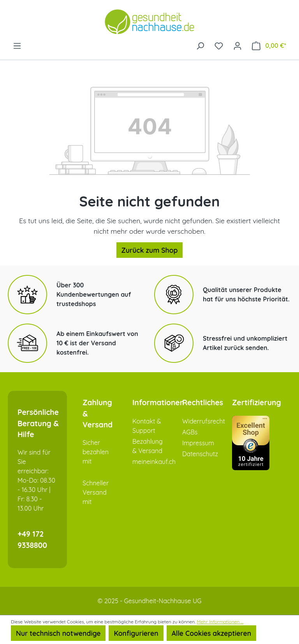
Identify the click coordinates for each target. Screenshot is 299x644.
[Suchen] (200, 45)
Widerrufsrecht (204, 421)
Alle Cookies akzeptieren (211, 633)
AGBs (190, 432)
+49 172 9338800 (32, 540)
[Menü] (17, 45)
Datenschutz (200, 454)
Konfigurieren (136, 633)
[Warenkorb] (269, 45)
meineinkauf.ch (154, 462)
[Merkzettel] (219, 45)
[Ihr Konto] (237, 45)
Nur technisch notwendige (58, 633)
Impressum (198, 443)
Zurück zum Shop (150, 250)
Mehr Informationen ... (220, 622)
